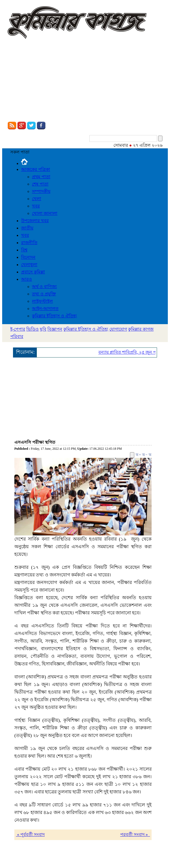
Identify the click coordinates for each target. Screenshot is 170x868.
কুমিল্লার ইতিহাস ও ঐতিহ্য (54, 316)
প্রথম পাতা (41, 177)
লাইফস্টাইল (42, 301)
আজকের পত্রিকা (36, 169)
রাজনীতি (29, 243)
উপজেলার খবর (35, 221)
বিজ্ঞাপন (55, 329)
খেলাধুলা (29, 265)
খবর (36, 206)
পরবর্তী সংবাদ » (135, 835)
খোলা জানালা (45, 213)
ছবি (43, 329)
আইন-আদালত (45, 309)
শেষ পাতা (40, 184)
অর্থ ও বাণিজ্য (44, 287)
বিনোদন (28, 257)
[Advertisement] (85, 81)
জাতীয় (27, 228)
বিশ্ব (24, 250)
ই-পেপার (18, 329)
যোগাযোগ (118, 329)
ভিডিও (32, 329)
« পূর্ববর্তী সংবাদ (30, 835)
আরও (27, 279)
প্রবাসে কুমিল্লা (33, 272)
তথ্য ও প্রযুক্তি (44, 294)
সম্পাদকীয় (41, 191)
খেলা (37, 199)
